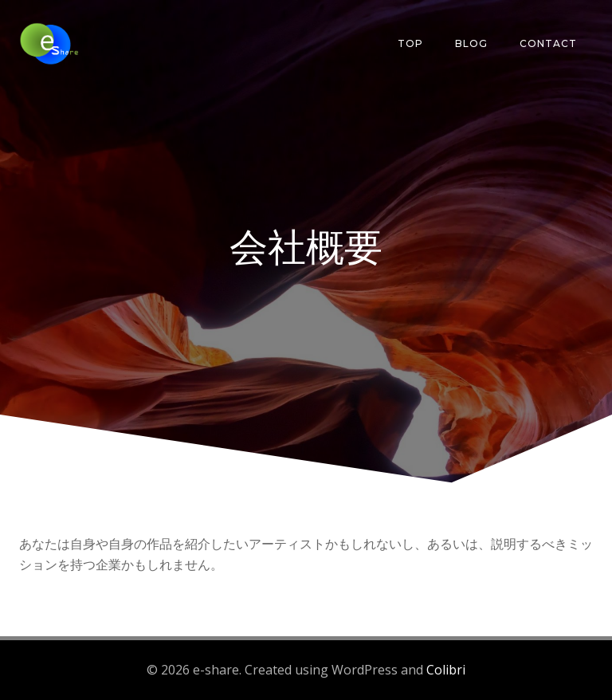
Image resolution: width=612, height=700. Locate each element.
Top (410, 43)
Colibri (446, 670)
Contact (548, 43)
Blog (471, 43)
